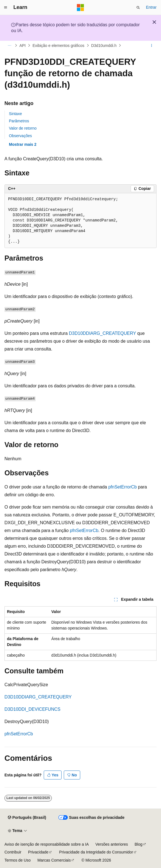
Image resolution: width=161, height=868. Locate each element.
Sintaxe (15, 114)
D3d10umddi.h (104, 46)
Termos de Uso (18, 860)
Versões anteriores (112, 844)
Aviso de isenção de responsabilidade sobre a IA (47, 844)
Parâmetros (19, 121)
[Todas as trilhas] (9, 46)
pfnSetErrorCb (123, 487)
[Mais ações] (152, 46)
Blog (138, 844)
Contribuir (13, 852)
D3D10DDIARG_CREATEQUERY (102, 333)
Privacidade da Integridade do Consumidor (96, 852)
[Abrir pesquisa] (138, 8)
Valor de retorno (23, 128)
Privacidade (38, 852)
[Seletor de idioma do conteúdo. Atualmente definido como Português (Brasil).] (27, 818)
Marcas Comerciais (54, 860)
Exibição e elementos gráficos (58, 46)
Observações (20, 136)
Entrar (151, 7)
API (23, 46)
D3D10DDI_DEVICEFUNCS (32, 709)
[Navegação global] (6, 8)
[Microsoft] (80, 8)
